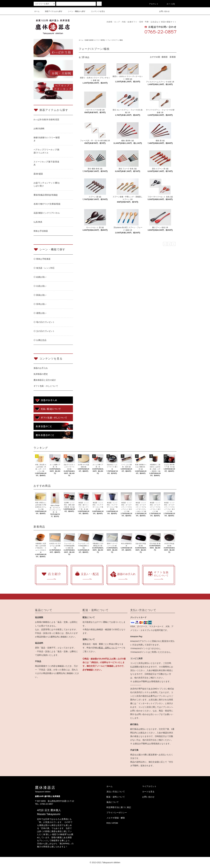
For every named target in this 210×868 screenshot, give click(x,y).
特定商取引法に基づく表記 (119, 807)
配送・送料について (108, 648)
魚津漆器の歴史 (41, 374)
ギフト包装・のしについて (46, 386)
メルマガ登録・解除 (116, 818)
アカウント (152, 4)
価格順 (164, 57)
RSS (109, 823)
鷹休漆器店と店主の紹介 (45, 380)
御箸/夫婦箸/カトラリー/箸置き (95, 40)
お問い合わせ (163, 11)
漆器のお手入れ (41, 368)
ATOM (115, 823)
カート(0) (169, 4)
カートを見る (148, 792)
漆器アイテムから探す (52, 11)
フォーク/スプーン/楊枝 (115, 40)
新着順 (173, 57)
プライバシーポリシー (117, 813)
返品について (113, 802)
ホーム (37, 11)
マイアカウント (149, 786)
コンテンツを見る (96, 11)
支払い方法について (116, 792)
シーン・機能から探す (75, 11)
